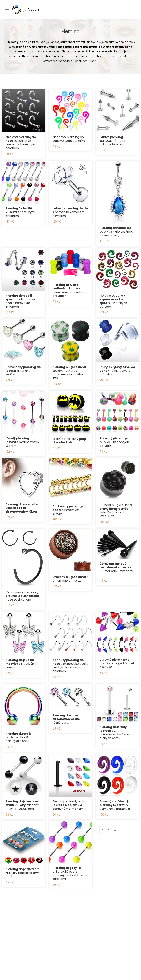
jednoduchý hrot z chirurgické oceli (112, 141)
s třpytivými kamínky (21, 664)
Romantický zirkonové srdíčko (23, 371)
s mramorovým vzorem (22, 442)
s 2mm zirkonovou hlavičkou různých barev (114, 733)
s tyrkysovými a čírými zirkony (116, 232)
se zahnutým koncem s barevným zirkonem (21, 143)
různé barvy (66, 719)
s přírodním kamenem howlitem (70, 212)
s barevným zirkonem (20, 212)
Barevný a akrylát (117, 663)
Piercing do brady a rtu (69, 805)
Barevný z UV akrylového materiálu (115, 805)
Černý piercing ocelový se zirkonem (22, 596)
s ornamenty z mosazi (70, 579)
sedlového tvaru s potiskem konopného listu (69, 373)
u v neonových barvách (115, 442)
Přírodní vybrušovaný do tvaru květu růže (117, 511)
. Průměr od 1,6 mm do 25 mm (116, 569)
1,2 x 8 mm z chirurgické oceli (21, 737)
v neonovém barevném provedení (68, 290)
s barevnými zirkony (69, 510)
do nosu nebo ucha (22, 508)
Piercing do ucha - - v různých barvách (114, 301)
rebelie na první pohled (23, 873)
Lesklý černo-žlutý (69, 441)
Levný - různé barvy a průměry (117, 371)
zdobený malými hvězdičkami (22, 805)
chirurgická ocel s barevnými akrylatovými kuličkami (70, 873)
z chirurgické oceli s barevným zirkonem (20, 301)
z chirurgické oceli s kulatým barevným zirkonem (70, 666)
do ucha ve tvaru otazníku (69, 139)
